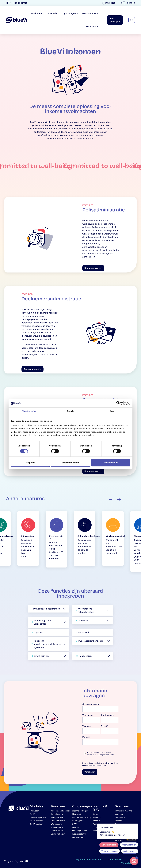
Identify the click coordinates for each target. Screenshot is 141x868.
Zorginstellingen (58, 834)
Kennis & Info (90, 13)
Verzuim (76, 827)
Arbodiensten (57, 814)
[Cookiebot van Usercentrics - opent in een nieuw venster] (118, 403)
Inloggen (129, 3)
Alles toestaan (111, 463)
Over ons (92, 27)
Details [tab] (71, 411)
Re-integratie (78, 821)
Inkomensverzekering (82, 817)
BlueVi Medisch (36, 824)
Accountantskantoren (61, 811)
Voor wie (54, 13)
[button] (48, 609)
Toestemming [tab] (29, 411)
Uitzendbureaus (58, 821)
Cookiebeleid (115, 860)
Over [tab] (112, 411)
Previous (111, 499)
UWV (74, 824)
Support (109, 3)
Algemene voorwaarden (88, 860)
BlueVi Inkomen (36, 821)
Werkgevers (56, 824)
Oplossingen (71, 13)
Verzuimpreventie (80, 831)
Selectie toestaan (70, 463)
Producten (38, 13)
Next (119, 499)
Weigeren (30, 463)
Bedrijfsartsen (57, 817)
